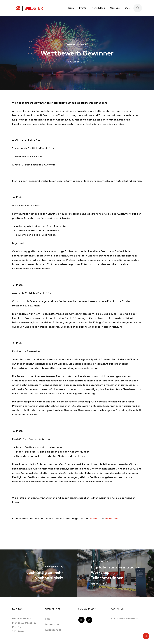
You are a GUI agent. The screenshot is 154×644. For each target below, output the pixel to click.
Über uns (115, 8)
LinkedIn (94, 519)
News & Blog (98, 8)
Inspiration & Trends (77, 45)
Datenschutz (53, 630)
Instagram (112, 519)
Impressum (52, 625)
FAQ (48, 619)
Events (83, 8)
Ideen (71, 8)
